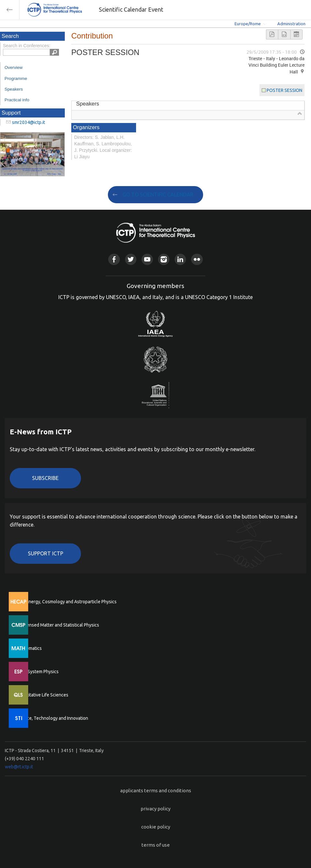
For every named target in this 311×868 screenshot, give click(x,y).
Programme (16, 78)
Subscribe (45, 478)
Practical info (17, 100)
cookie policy (156, 827)
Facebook (114, 259)
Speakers (14, 89)
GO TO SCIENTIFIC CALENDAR (158, 195)
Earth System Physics (37, 672)
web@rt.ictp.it (19, 767)
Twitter (131, 259)
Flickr (197, 259)
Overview (14, 67)
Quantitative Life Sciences (42, 695)
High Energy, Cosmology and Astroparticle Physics (66, 602)
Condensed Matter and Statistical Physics (58, 625)
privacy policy (155, 809)
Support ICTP (46, 553)
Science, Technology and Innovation (52, 718)
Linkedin (180, 259)
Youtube (147, 259)
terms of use (156, 845)
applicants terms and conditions (156, 790)
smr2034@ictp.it (29, 122)
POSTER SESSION (284, 90)
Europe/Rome (248, 24)
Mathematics (29, 648)
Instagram (164, 259)
